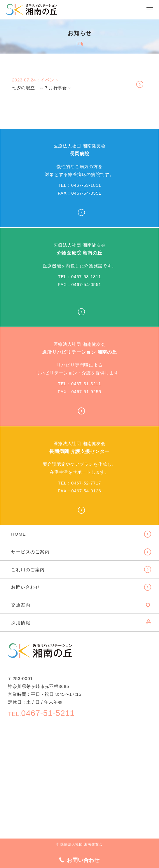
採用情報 (21, 623)
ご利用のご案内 (28, 570)
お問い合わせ (26, 587)
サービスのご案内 (30, 552)
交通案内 (21, 605)
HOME (19, 534)
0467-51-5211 (41, 713)
